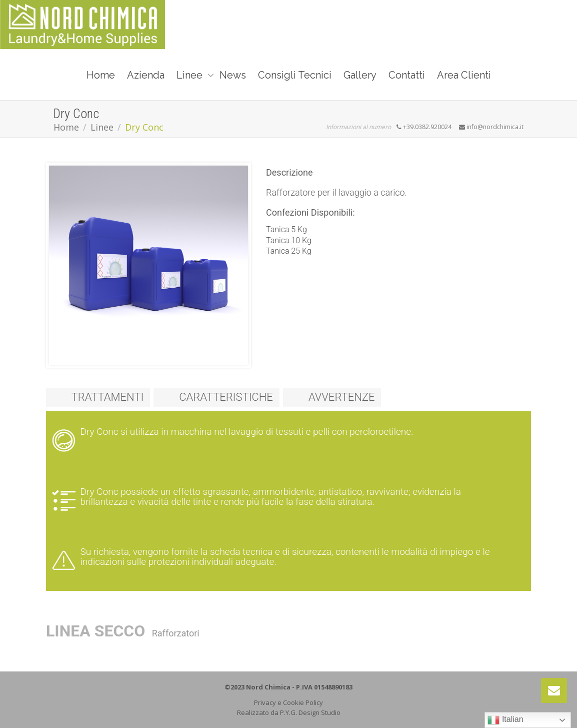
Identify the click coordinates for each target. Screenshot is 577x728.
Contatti (407, 75)
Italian (505, 720)
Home (101, 75)
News (233, 75)
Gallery (360, 75)
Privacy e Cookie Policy (288, 702)
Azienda (146, 75)
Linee (191, 75)
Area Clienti (464, 75)
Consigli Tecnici (295, 75)
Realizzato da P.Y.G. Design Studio (289, 712)
